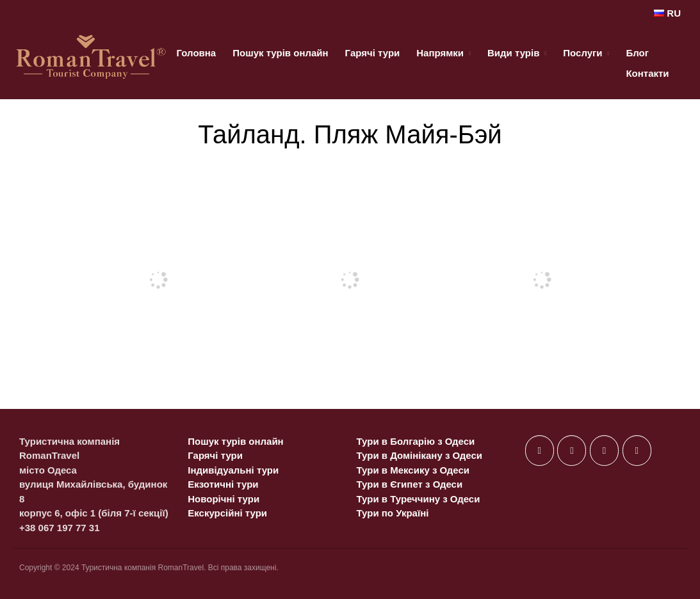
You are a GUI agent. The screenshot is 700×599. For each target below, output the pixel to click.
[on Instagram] (604, 451)
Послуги (582, 53)
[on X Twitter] (572, 451)
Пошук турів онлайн (280, 53)
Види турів (513, 53)
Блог (637, 53)
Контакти (647, 73)
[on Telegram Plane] (637, 451)
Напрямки (440, 53)
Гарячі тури (373, 53)
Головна (197, 53)
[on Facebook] (540, 451)
